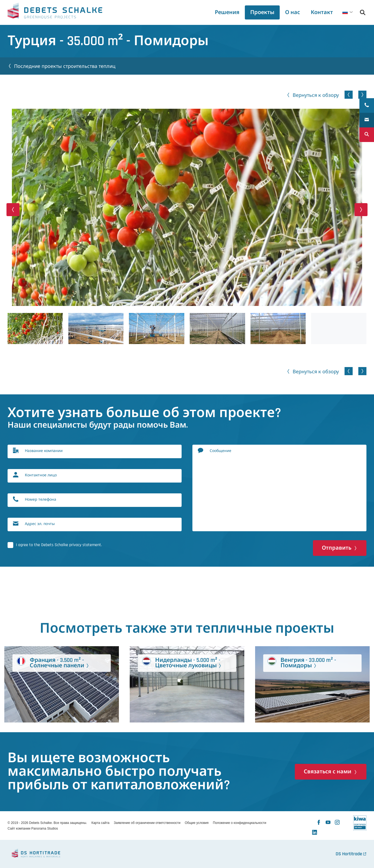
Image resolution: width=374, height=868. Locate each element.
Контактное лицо (41, 475)
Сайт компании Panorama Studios (33, 829)
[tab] (293, 12)
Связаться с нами (328, 772)
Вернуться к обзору (316, 95)
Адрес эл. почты (40, 524)
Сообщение (221, 450)
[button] (13, 210)
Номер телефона (41, 499)
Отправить (337, 548)
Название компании (44, 450)
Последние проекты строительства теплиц (65, 66)
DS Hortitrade (349, 854)
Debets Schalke (55, 12)
